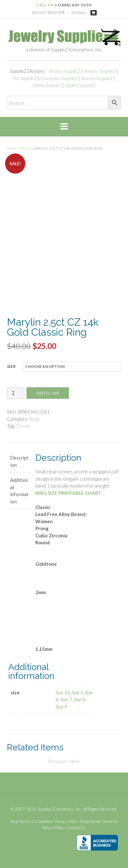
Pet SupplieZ (25, 78)
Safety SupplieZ (48, 85)
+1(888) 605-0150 (73, 5)
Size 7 (66, 699)
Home (12, 148)
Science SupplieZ (97, 78)
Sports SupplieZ (81, 85)
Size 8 (79, 699)
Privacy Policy (67, 822)
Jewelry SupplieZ (100, 71)
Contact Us (76, 828)
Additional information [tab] (19, 491)
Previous (57, 761)
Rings (25, 148)
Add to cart (48, 393)
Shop (14, 822)
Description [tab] (19, 461)
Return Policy (54, 828)
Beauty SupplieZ (65, 71)
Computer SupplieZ (59, 78)
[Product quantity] (16, 393)
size (11, 366)
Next (75, 761)
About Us (110, 822)
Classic (23, 426)
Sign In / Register (48, 12)
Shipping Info (90, 822)
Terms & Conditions (37, 822)
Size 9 (61, 707)
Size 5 (77, 692)
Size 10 (63, 692)
